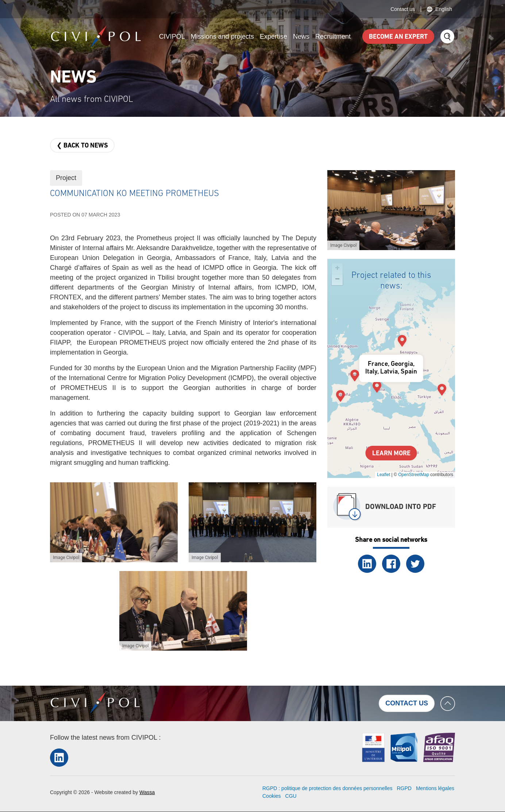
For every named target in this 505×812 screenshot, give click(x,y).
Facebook (391, 564)
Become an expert (398, 37)
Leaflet (383, 475)
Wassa (147, 792)
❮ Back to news (82, 146)
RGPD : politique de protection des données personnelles (327, 788)
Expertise (273, 37)
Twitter (415, 564)
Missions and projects (222, 37)
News (301, 37)
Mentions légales (435, 788)
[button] (114, 522)
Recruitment (333, 37)
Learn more (391, 454)
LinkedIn (367, 564)
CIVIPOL (172, 37)
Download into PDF (401, 507)
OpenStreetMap (414, 475)
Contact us (403, 9)
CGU (291, 796)
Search (447, 37)
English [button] (444, 9)
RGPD (404, 788)
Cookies (272, 796)
